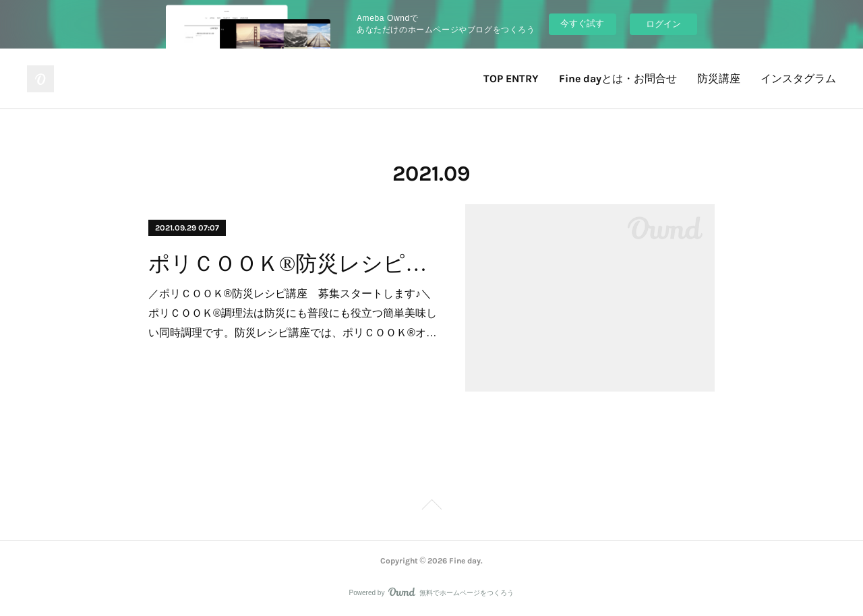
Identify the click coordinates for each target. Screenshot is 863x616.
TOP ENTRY (511, 79)
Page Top (431, 507)
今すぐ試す (582, 23)
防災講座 (719, 79)
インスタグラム (798, 79)
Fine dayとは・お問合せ (618, 79)
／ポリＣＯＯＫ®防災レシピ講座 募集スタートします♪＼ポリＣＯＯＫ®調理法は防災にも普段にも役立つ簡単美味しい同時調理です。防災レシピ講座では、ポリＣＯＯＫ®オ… (293, 313)
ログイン (663, 24)
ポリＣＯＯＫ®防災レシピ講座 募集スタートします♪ (295, 264)
